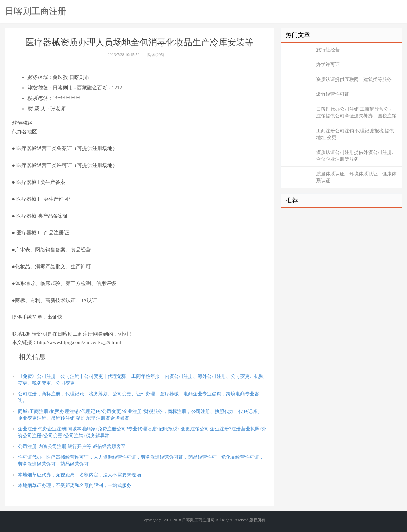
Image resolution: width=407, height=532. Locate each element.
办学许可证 (328, 65)
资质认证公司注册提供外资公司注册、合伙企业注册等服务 (356, 156)
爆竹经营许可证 (333, 94)
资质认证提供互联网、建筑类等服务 (354, 79)
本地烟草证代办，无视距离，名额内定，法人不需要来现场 (79, 475)
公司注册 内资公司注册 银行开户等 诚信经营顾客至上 (74, 446)
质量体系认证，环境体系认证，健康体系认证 (356, 177)
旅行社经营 (328, 50)
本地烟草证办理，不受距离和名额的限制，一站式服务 (75, 486)
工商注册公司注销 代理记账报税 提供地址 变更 (355, 134)
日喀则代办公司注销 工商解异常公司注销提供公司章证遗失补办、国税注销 (356, 113)
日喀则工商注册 (36, 11)
